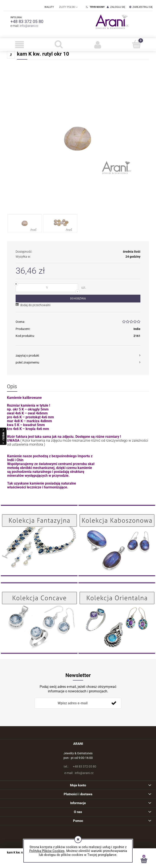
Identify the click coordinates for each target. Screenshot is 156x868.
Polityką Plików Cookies (47, 851)
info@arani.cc (29, 26)
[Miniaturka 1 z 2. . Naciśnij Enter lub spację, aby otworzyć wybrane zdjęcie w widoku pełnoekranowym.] (25, 223)
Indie (137, 329)
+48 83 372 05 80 (27, 21)
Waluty (49, 7)
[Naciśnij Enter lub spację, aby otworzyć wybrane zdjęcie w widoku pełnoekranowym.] (78, 139)
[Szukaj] (58, 44)
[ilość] (47, 288)
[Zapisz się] (114, 703)
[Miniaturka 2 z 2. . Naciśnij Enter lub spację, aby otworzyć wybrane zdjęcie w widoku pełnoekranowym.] (60, 223)
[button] (19, 45)
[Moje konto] (97, 45)
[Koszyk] (136, 44)
